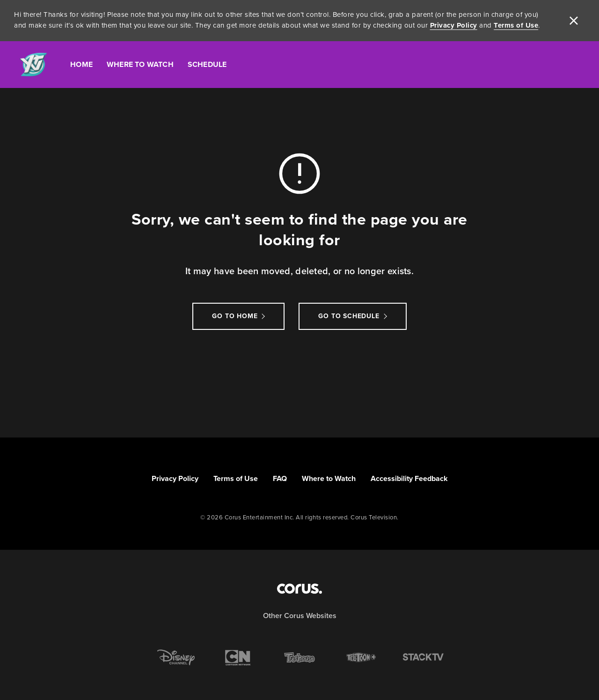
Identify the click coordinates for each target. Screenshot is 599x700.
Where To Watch (140, 64)
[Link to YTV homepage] (33, 65)
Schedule (207, 64)
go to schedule (349, 316)
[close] (574, 21)
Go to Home (235, 316)
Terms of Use (516, 25)
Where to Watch (329, 478)
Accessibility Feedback (409, 478)
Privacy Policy (454, 25)
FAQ (280, 478)
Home (81, 64)
